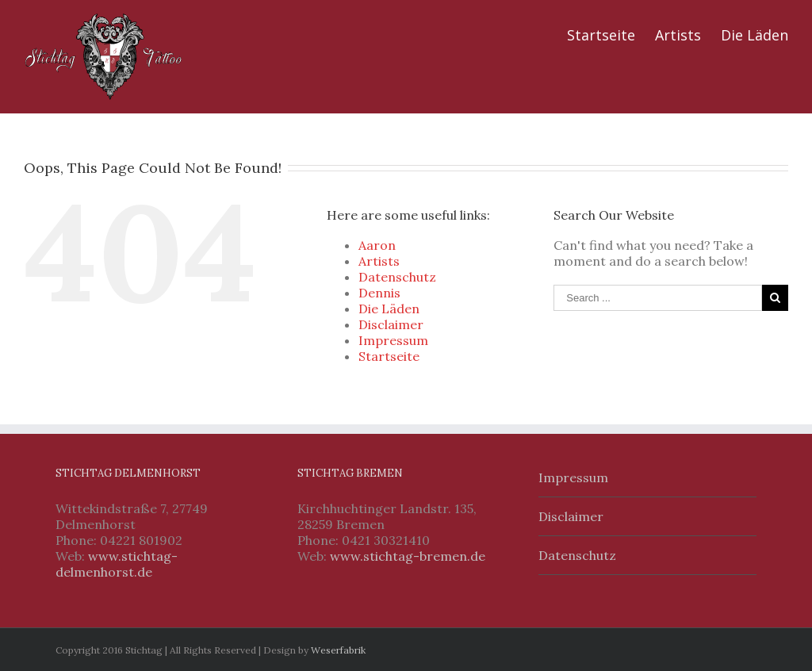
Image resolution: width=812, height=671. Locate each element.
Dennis (379, 293)
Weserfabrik (338, 650)
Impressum (393, 340)
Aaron (377, 245)
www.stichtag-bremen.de (408, 556)
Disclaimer (391, 324)
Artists (678, 35)
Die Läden (755, 35)
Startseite (601, 35)
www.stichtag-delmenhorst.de (117, 564)
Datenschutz (397, 277)
